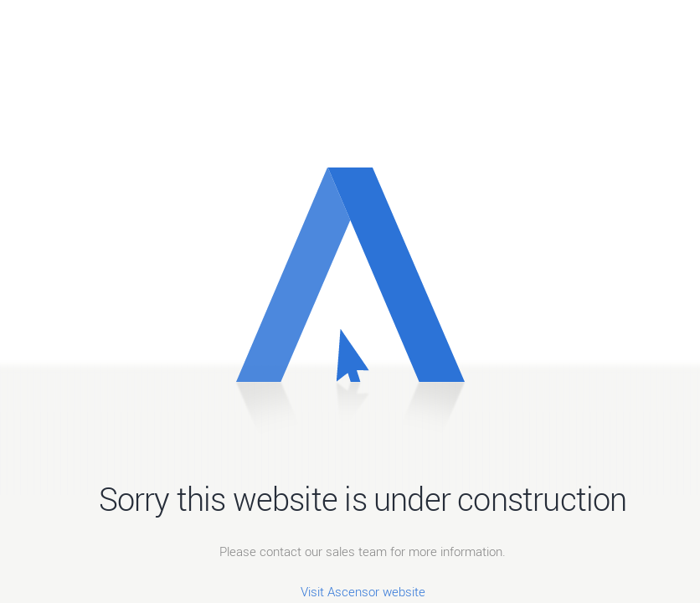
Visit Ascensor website (363, 591)
